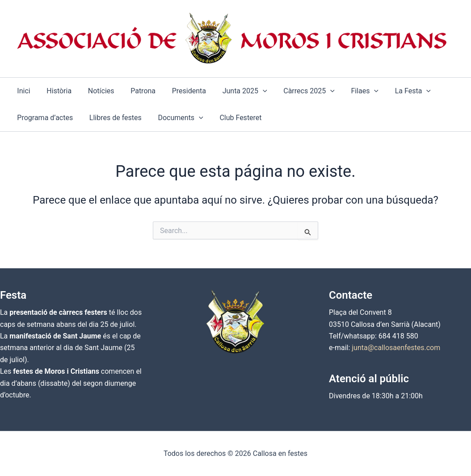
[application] (251, 91)
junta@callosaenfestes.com (396, 348)
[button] (233, 91)
